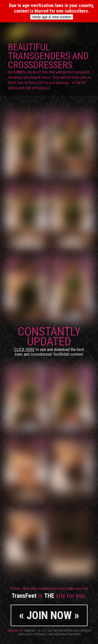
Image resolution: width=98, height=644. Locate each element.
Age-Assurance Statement (65, 634)
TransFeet (29, 631)
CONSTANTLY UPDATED (49, 341)
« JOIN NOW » (49, 615)
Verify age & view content (52, 17)
